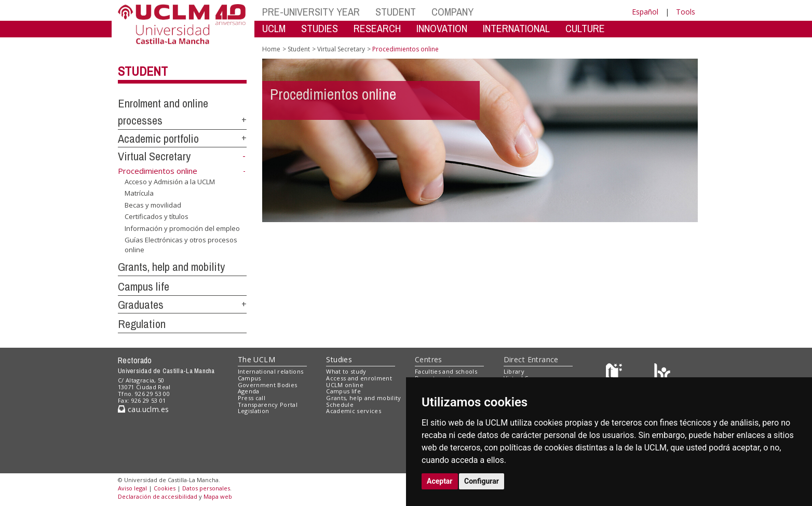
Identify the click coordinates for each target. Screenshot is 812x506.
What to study (346, 371)
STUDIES (320, 28)
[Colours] (662, 374)
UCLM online (345, 385)
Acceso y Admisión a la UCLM (170, 181)
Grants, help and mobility (171, 267)
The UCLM (256, 359)
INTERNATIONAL (516, 28)
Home (271, 49)
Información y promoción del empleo (182, 228)
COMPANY (452, 12)
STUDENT (396, 12)
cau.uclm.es (143, 409)
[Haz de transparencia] (615, 374)
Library (514, 371)
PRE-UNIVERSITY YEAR (311, 12)
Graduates (141, 305)
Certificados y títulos (157, 216)
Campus (249, 378)
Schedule (340, 405)
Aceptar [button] (440, 481)
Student (143, 71)
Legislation (254, 411)
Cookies (165, 488)
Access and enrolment (359, 378)
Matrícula (139, 193)
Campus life (144, 286)
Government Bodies (268, 385)
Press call (252, 398)
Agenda (249, 391)
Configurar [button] (482, 481)
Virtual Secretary (154, 156)
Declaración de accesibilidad (158, 496)
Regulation (142, 324)
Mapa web (218, 496)
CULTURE (585, 28)
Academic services (354, 411)
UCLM (274, 28)
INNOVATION (442, 28)
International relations (271, 371)
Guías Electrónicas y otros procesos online (181, 245)
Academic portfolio (158, 139)
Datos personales (206, 488)
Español (645, 12)
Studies (339, 359)
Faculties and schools (446, 371)
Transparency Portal (268, 405)
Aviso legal (132, 488)
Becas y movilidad (153, 205)
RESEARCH (377, 28)
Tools (686, 12)
